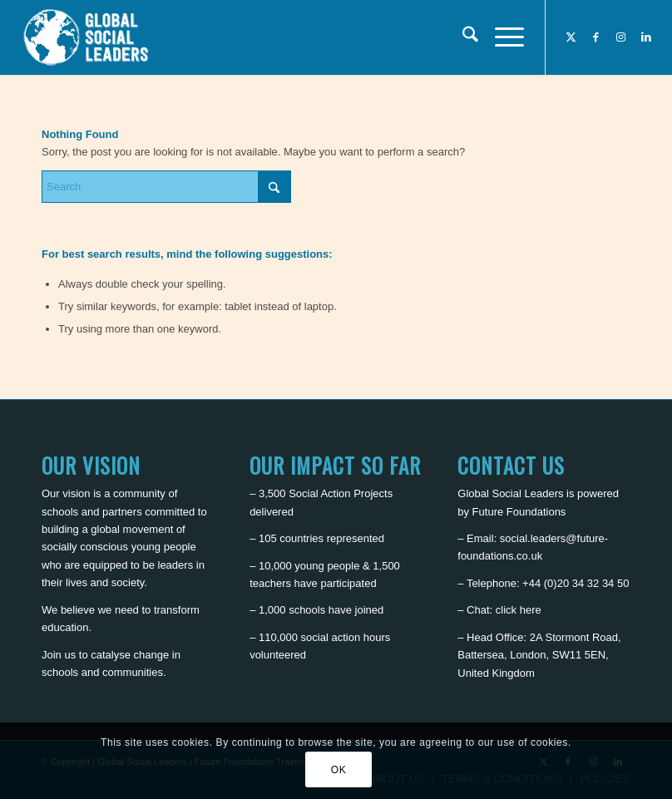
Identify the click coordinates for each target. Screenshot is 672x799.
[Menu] (501, 37)
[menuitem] (462, 37)
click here (519, 610)
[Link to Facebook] (596, 37)
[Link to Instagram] (621, 37)
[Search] (462, 37)
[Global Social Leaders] (88, 37)
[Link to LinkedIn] (646, 37)
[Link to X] (571, 37)
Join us (59, 655)
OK (339, 770)
